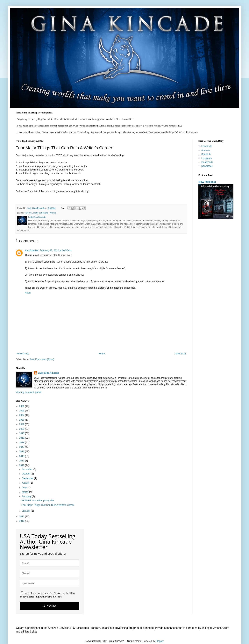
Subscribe (50, 606)
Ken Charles (32, 250)
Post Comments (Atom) (42, 359)
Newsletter (207, 166)
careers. (28, 213)
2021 (22, 429)
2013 (22, 461)
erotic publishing (41, 213)
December (28, 469)
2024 (22, 415)
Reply (28, 293)
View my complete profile (28, 392)
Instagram (206, 158)
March (26, 492)
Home (102, 354)
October (26, 474)
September (28, 478)
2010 (22, 521)
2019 (22, 438)
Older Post (180, 354)
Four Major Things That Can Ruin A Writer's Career (48, 505)
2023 (22, 420)
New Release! (207, 182)
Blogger (160, 641)
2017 (22, 447)
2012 (22, 465)
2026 (22, 406)
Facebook (206, 146)
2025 (22, 411)
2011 (22, 517)
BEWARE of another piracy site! (38, 501)
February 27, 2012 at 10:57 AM (56, 250)
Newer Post (23, 354)
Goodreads (207, 162)
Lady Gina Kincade (48, 373)
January (26, 511)
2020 (22, 433)
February (27, 496)
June (25, 488)
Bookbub (206, 154)
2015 (22, 456)
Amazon (206, 150)
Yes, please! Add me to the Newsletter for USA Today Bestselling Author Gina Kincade (47, 595)
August (26, 483)
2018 (22, 443)
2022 (22, 424)
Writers (53, 213)
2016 (22, 452)
